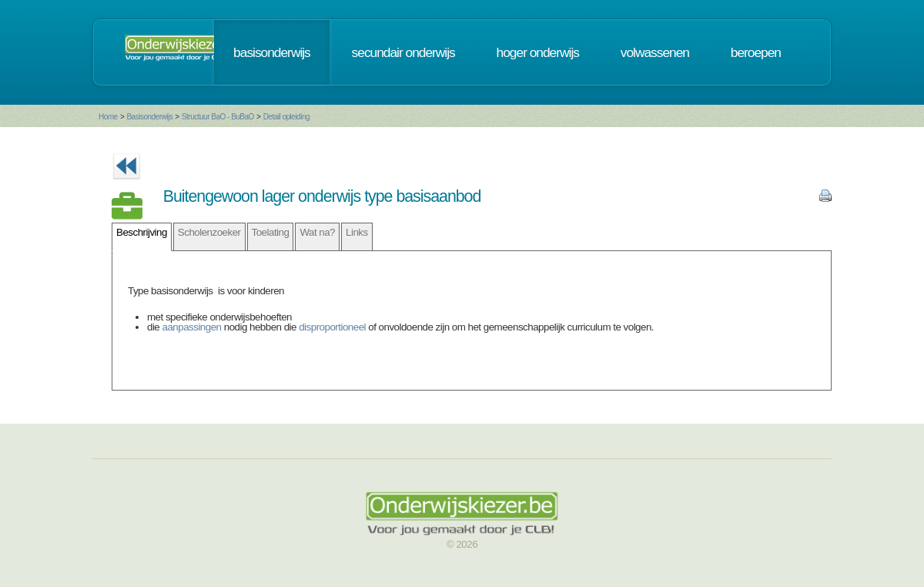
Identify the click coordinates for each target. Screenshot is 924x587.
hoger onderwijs (538, 52)
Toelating (271, 232)
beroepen (756, 52)
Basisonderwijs (149, 117)
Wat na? (317, 232)
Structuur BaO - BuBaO (218, 117)
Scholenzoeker (209, 232)
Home (108, 117)
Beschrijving (142, 232)
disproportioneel (332, 327)
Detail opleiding (286, 117)
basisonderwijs (272, 52)
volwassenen (655, 52)
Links (357, 232)
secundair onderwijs (403, 52)
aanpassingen (192, 327)
